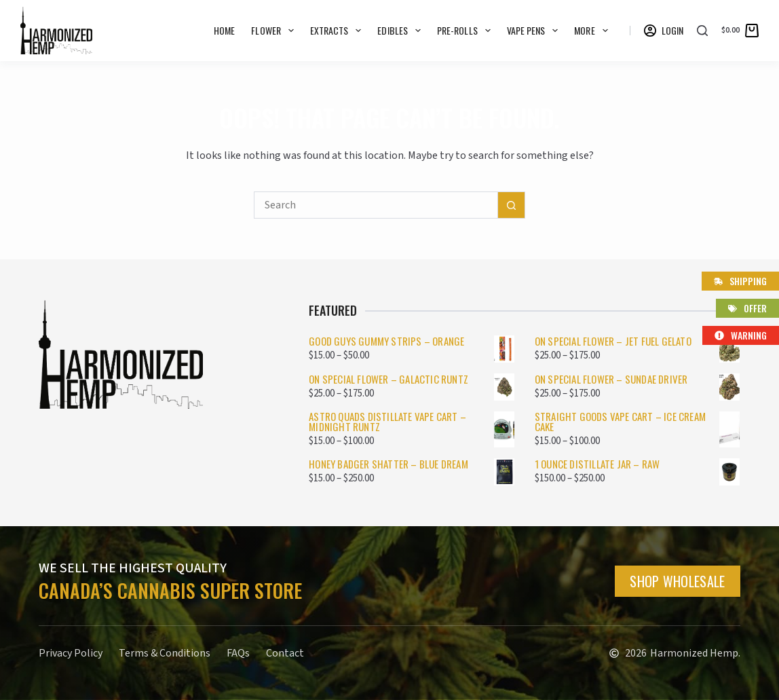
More (593, 31)
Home (224, 30)
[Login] (664, 31)
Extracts (339, 31)
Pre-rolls (467, 31)
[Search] (702, 31)
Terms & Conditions (165, 653)
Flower (275, 31)
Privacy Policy (71, 653)
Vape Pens (535, 31)
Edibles (402, 31)
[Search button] (512, 205)
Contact (285, 653)
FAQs (238, 653)
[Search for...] (376, 205)
